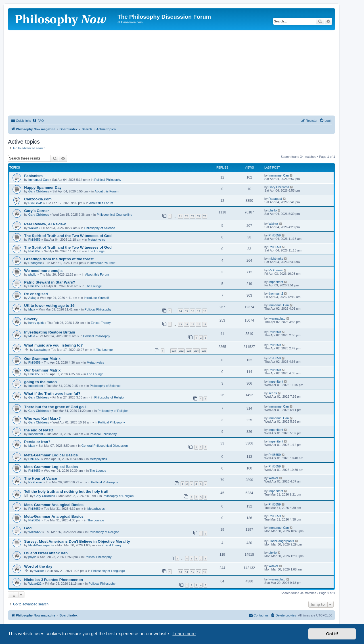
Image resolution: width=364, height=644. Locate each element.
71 (180, 216)
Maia (32, 309)
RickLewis (35, 203)
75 (205, 216)
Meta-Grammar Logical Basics (51, 455)
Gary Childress (39, 191)
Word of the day (38, 566)
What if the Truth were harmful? (52, 394)
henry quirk (36, 323)
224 (196, 351)
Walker (33, 228)
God (28, 528)
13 (180, 324)
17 (198, 311)
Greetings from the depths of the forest (59, 259)
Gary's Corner (36, 211)
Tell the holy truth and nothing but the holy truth (67, 491)
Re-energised (36, 294)
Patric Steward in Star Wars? (50, 282)
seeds (273, 393)
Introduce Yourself (103, 263)
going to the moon (40, 382)
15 (187, 311)
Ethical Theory (101, 323)
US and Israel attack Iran (46, 553)
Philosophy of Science (100, 228)
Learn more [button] (184, 634)
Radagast (275, 199)
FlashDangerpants (41, 545)
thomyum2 (276, 293)
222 (181, 351)
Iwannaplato (277, 318)
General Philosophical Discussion (105, 446)
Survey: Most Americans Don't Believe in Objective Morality (77, 541)
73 (193, 216)
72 (187, 216)
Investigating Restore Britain (50, 332)
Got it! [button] (332, 634)
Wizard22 (35, 532)
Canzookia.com (38, 199)
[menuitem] (38, 121)
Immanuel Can (39, 180)
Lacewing (41, 350)
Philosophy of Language (108, 571)
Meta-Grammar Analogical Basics (54, 505)
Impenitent (276, 282)
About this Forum (106, 191)
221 (174, 351)
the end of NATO (39, 430)
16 (193, 311)
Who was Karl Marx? (42, 419)
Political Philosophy (108, 180)
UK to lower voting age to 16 (49, 306)
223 (189, 351)
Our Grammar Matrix (42, 359)
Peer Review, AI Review (45, 224)
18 (205, 311)
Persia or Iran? (37, 442)
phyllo (273, 210)
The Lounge (96, 251)
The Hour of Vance (41, 478)
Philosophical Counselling (114, 215)
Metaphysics (96, 240)
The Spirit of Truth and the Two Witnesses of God (68, 236)
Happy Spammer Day (43, 187)
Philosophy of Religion (110, 397)
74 (198, 216)
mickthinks (276, 259)
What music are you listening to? (54, 345)
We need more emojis (43, 271)
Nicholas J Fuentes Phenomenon (54, 580)
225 (204, 351)
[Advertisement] (171, 73)
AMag (33, 298)
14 (180, 311)
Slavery (31, 319)
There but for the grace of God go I (55, 407)
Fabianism (33, 176)
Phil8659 (34, 240)
